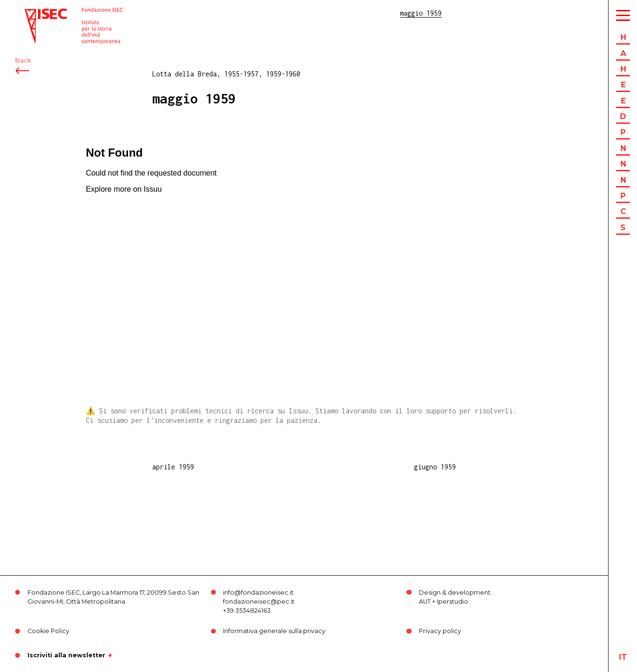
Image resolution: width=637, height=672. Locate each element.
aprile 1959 (173, 467)
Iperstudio (452, 602)
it (623, 657)
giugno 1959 (435, 467)
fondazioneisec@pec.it (259, 602)
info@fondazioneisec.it (258, 593)
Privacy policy (440, 631)
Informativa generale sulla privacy (274, 631)
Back (23, 61)
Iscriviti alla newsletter (66, 655)
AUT (425, 602)
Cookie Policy (48, 631)
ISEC (32, 13)
